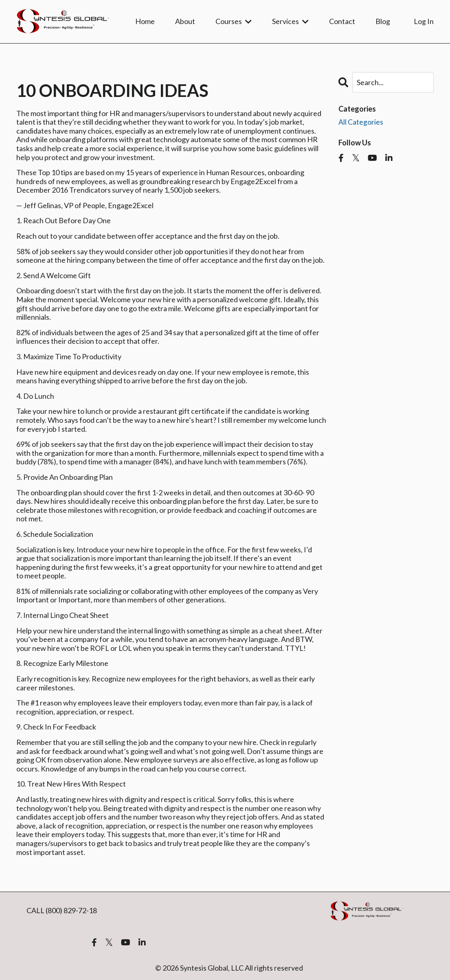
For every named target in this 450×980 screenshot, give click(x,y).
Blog (383, 21)
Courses (234, 21)
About (185, 21)
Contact (342, 21)
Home (145, 21)
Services (290, 21)
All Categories (361, 122)
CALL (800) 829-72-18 (62, 910)
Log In (424, 21)
